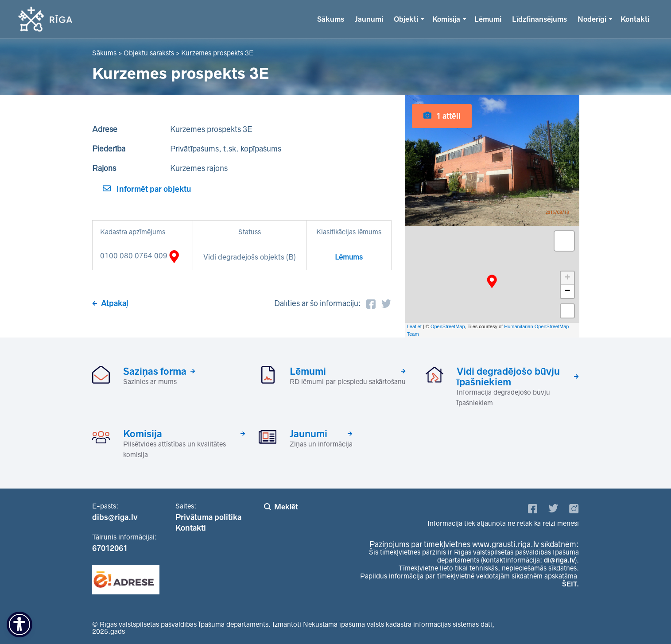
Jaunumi (369, 19)
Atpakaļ (115, 303)
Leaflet (414, 326)
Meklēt (286, 507)
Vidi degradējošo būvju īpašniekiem (508, 376)
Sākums (331, 19)
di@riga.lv (559, 560)
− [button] (567, 291)
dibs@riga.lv (115, 517)
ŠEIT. (570, 584)
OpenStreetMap (448, 326)
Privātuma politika (208, 517)
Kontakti (635, 19)
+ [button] (567, 278)
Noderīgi (592, 19)
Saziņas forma (155, 371)
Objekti (406, 19)
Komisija (446, 19)
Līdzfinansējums (539, 19)
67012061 (110, 548)
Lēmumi (488, 19)
